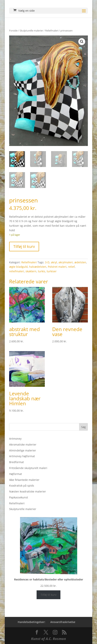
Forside (13, 31)
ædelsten (80, 262)
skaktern (31, 271)
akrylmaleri (66, 262)
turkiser (52, 271)
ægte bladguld (18, 267)
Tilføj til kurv (24, 246)
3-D (47, 262)
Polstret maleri (57, 267)
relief (71, 267)
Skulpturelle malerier (31, 31)
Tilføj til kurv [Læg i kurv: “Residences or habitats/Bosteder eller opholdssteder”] (48, 595)
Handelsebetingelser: (32, 622)
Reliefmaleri (52, 31)
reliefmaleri (17, 271)
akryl (54, 262)
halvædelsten (38, 267)
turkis (42, 271)
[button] (82, 42)
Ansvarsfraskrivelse (63, 622)
